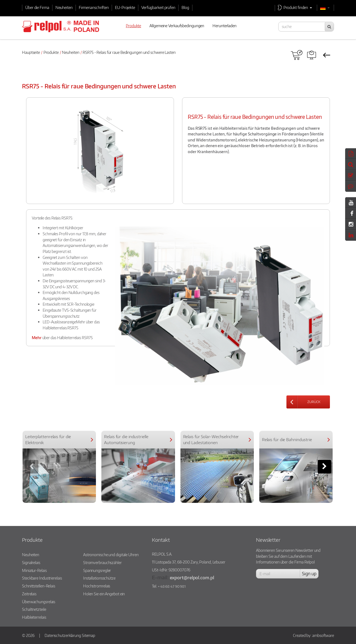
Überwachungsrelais (39, 602)
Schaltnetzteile (34, 609)
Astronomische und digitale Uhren (111, 555)
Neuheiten (64, 7)
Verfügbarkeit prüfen (158, 7)
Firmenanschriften (94, 7)
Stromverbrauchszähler (102, 562)
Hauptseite (31, 52)
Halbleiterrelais (34, 617)
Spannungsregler (97, 570)
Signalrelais (31, 562)
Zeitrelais (29, 594)
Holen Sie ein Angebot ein (104, 594)
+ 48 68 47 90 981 (172, 586)
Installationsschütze (99, 578)
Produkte (51, 52)
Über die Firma (37, 7)
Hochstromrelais (97, 586)
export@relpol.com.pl (192, 578)
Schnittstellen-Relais (39, 586)
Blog (185, 7)
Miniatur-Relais (34, 570)
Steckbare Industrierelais (42, 578)
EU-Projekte (125, 7)
